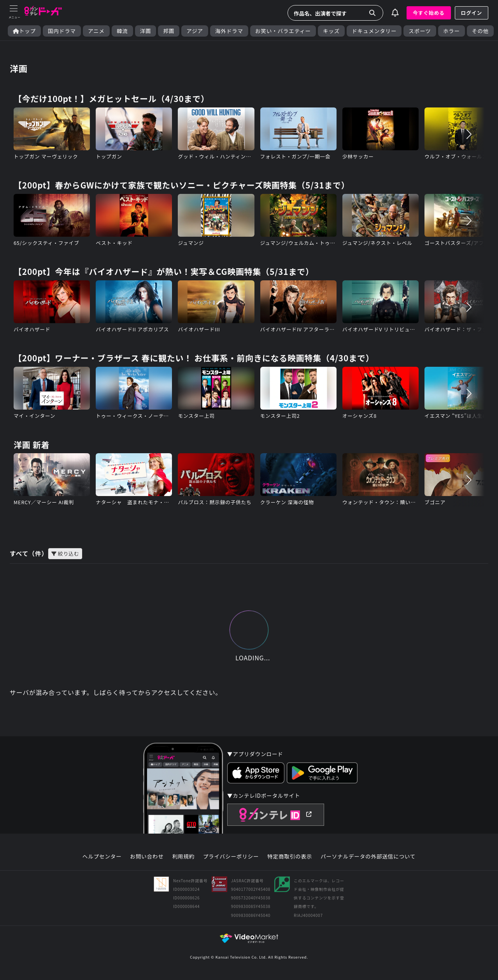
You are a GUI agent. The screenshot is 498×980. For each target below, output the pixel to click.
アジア (195, 31)
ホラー (452, 31)
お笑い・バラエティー (283, 31)
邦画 (169, 31)
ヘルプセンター (102, 858)
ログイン (472, 13)
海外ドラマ (229, 31)
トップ (24, 31)
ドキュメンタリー (374, 31)
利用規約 (183, 858)
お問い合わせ (147, 858)
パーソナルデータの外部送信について (368, 858)
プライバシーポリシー (231, 858)
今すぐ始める (429, 13)
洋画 (146, 31)
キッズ (331, 31)
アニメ (96, 31)
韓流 (122, 31)
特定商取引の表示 (290, 858)
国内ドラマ (62, 31)
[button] (469, 134)
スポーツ (420, 31)
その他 (480, 31)
